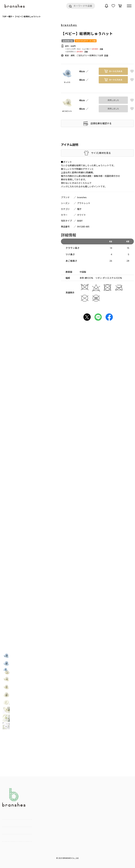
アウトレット (84, 203)
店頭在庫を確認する (101, 123)
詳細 (101, 49)
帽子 (79, 209)
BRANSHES (67, 858)
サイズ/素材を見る (101, 153)
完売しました (113, 100)
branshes (69, 25)
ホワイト (81, 215)
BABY (80, 221)
